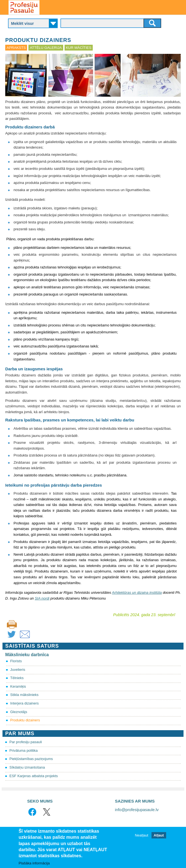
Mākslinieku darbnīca (27, 655)
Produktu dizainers (25, 720)
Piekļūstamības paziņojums (31, 759)
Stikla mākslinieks (24, 695)
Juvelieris (18, 670)
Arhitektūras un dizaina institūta (137, 593)
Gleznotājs (19, 712)
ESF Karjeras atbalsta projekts (34, 776)
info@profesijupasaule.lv (137, 810)
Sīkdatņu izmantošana (27, 767)
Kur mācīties (79, 48)
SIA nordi (42, 598)
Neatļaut (142, 835)
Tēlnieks (17, 678)
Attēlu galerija (46, 48)
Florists (16, 661)
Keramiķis (18, 686)
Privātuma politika (24, 750)
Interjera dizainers (24, 703)
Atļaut (159, 835)
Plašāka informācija (34, 863)
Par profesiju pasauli (26, 742)
